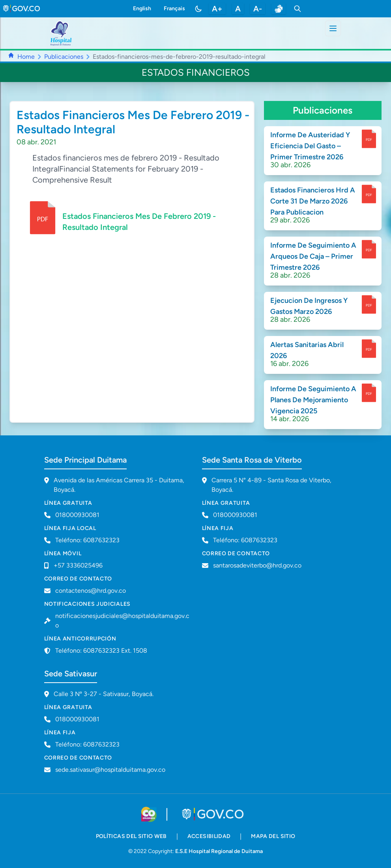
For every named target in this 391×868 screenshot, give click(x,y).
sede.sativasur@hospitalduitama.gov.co (110, 770)
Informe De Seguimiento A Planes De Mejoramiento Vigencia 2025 (313, 400)
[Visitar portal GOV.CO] (213, 814)
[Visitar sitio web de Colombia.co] (149, 814)
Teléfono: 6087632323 (87, 540)
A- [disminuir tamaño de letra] (258, 9)
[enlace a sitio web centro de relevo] (279, 9)
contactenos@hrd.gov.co (91, 591)
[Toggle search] (297, 9)
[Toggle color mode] (198, 9)
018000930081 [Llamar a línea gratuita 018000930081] (77, 515)
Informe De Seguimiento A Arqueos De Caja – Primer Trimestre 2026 (313, 256)
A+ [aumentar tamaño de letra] (217, 9)
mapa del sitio (273, 836)
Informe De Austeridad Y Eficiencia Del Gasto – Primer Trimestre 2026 (310, 146)
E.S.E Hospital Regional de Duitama (219, 851)
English (142, 8)
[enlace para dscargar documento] (369, 139)
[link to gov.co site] (22, 9)
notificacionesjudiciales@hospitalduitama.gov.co (122, 621)
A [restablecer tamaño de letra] (238, 9)
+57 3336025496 (78, 565)
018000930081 (235, 515)
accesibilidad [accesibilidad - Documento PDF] (209, 836)
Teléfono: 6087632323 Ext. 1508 (101, 651)
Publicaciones (64, 57)
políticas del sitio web (131, 836)
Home (26, 57)
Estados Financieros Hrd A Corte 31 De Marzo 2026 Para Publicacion (313, 201)
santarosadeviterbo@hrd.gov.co (257, 565)
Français (174, 8)
